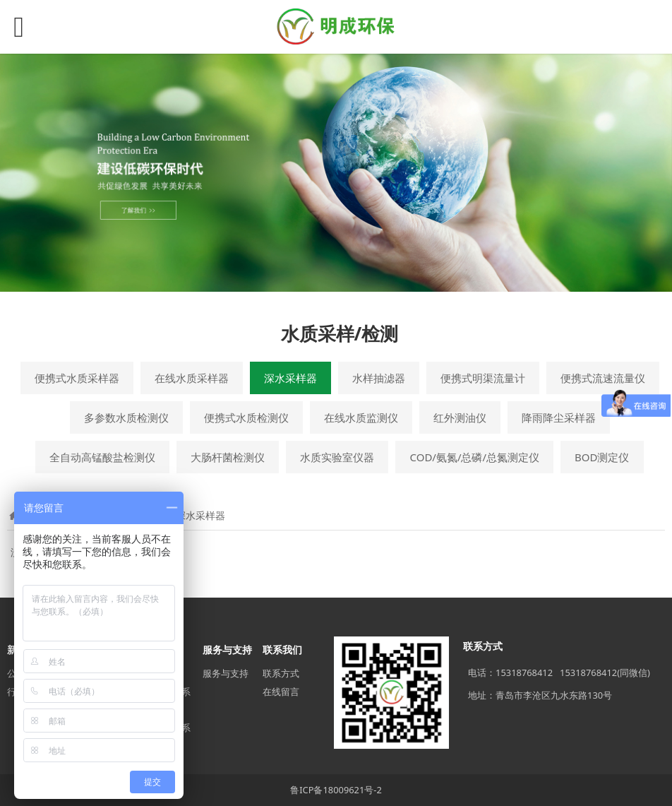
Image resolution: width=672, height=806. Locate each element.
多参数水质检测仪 (126, 417)
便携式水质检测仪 (246, 417)
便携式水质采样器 (77, 378)
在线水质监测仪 (361, 417)
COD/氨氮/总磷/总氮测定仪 (474, 457)
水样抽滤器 (379, 378)
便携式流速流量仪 (603, 378)
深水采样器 (290, 378)
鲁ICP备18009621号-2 (336, 790)
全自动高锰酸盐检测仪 (102, 457)
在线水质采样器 (192, 378)
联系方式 (281, 673)
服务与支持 (226, 673)
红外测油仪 (460, 417)
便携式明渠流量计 (483, 378)
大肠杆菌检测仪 (228, 457)
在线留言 (281, 692)
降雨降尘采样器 (559, 417)
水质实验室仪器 (337, 457)
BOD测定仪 (602, 457)
